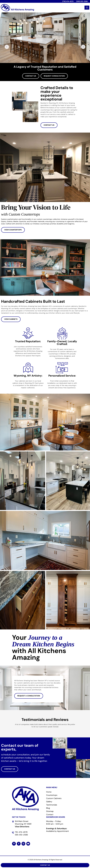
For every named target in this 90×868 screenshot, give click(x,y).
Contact (50, 814)
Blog (48, 808)
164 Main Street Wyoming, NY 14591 (23, 824)
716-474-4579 (21, 832)
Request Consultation (54, 76)
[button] (12, 730)
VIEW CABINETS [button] (11, 319)
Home (49, 792)
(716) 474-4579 (68, 1)
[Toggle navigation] (87, 8)
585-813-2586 (21, 835)
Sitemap (50, 811)
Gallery (49, 802)
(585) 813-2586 (82, 1)
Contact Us (31, 76)
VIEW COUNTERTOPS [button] (13, 230)
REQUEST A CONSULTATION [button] (29, 696)
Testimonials (52, 805)
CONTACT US (49, 125)
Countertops (52, 795)
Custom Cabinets (54, 798)
